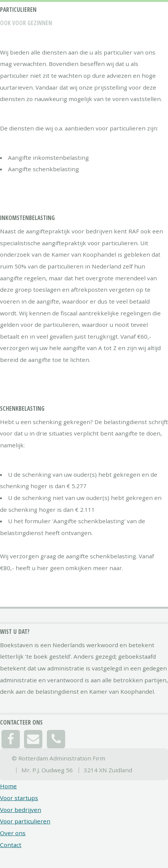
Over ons (13, 833)
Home (8, 786)
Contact (11, 845)
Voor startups (19, 798)
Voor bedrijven (21, 810)
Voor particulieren (25, 821)
